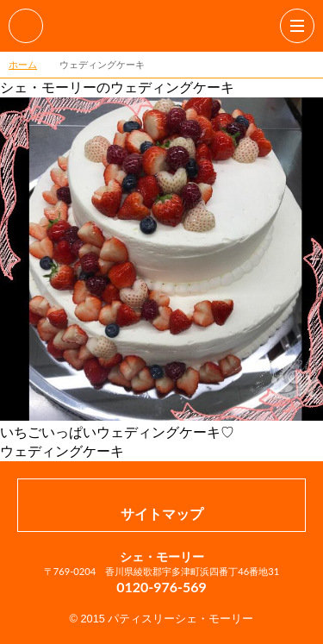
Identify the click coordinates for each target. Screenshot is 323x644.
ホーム (23, 64)
